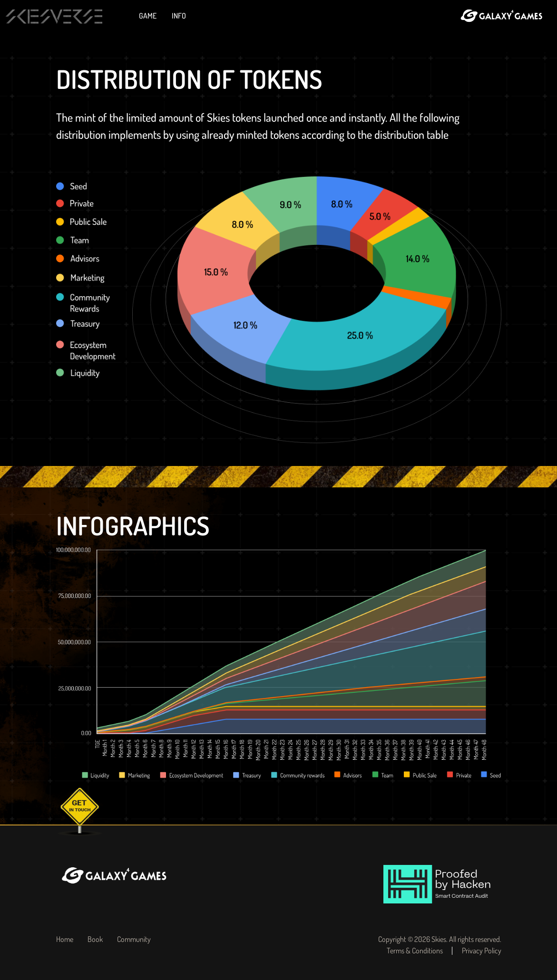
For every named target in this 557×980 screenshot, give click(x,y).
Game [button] (148, 16)
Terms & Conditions (415, 951)
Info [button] (180, 16)
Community (134, 939)
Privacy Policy (482, 951)
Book (95, 939)
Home (65, 939)
